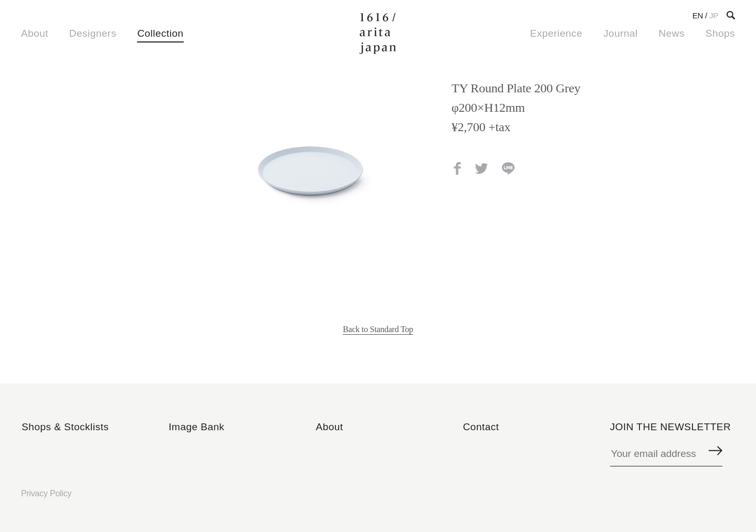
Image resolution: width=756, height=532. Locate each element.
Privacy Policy (46, 493)
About (35, 33)
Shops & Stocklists (65, 427)
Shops (720, 33)
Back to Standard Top (378, 329)
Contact (481, 427)
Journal (621, 33)
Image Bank (196, 427)
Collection (160, 33)
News (672, 33)
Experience (556, 33)
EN (698, 15)
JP (714, 15)
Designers (93, 33)
